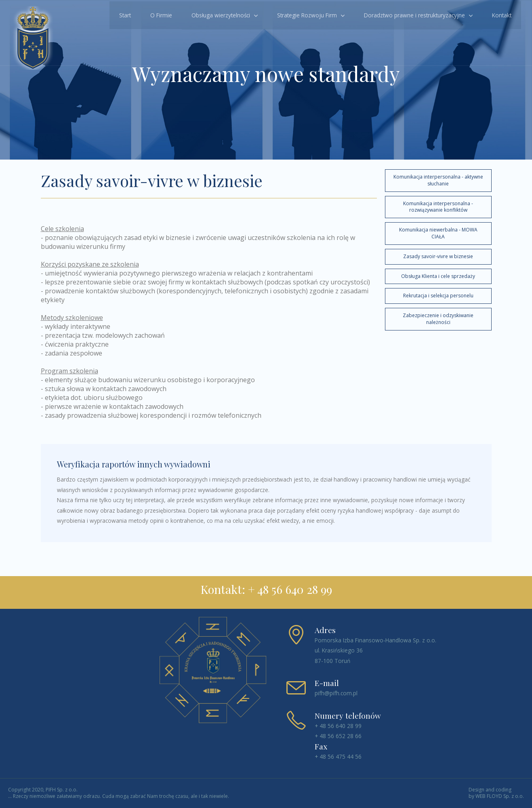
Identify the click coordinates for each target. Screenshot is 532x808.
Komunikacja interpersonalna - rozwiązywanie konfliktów (438, 207)
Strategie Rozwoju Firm (305, 14)
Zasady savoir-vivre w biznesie (438, 256)
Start (123, 14)
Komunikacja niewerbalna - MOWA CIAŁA (438, 233)
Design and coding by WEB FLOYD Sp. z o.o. (496, 793)
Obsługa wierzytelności (219, 14)
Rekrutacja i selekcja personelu (438, 296)
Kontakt (500, 14)
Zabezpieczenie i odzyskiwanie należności (438, 319)
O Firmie (159, 14)
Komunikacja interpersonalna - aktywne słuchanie (438, 180)
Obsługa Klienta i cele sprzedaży (438, 276)
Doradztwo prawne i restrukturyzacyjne (412, 14)
